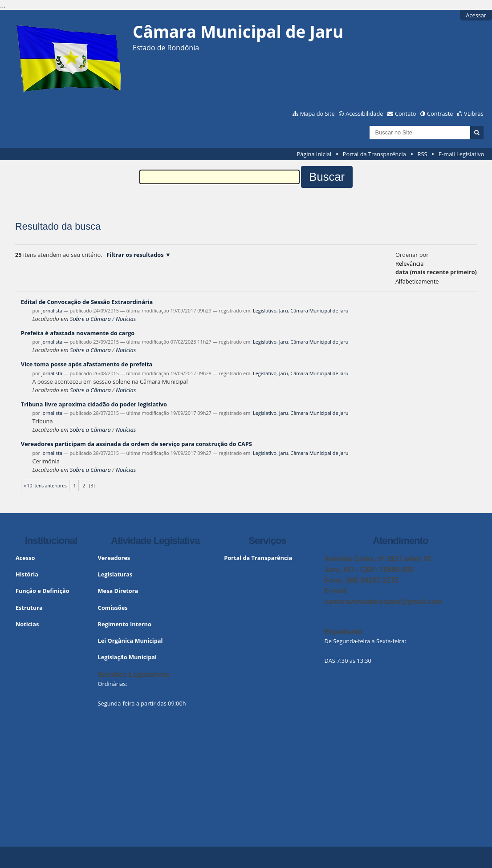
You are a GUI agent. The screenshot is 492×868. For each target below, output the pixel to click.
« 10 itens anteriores (45, 486)
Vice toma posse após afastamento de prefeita (87, 364)
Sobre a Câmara (90, 319)
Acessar (476, 15)
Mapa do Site (317, 114)
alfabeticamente (417, 281)
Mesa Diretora (118, 591)
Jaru (284, 310)
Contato (406, 114)
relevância (409, 264)
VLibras (474, 114)
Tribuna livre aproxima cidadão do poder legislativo (94, 404)
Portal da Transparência (374, 154)
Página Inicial (314, 154)
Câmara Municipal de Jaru (319, 310)
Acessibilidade (364, 114)
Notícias (126, 319)
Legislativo (265, 310)
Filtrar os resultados (135, 255)
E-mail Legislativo (461, 154)
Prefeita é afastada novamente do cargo (78, 333)
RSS (423, 154)
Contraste (440, 114)
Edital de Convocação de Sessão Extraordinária (87, 302)
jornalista (52, 310)
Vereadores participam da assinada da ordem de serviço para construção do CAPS (136, 444)
